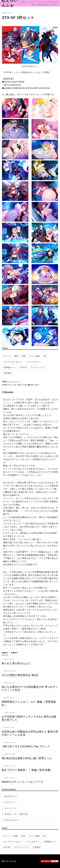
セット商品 (35, 357)
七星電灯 (8, 374)
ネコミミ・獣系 (11, 357)
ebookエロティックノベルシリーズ (22, 782)
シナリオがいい (33, 363)
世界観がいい (10, 369)
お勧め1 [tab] (5, 653)
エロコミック (9, 808)
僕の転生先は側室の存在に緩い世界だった (27, 758)
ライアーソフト (38, 369)
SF (45, 357)
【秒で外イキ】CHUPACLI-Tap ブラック (26, 746)
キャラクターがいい (13, 363)
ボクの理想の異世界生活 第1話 (20, 675)
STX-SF (23, 369)
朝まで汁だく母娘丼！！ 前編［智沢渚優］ (27, 770)
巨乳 (24, 357)
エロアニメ (8, 802)
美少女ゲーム (9, 796)
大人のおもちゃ (10, 820)
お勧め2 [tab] (14, 653)
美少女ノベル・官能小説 (15, 814)
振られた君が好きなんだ (16, 663)
